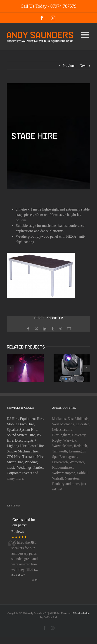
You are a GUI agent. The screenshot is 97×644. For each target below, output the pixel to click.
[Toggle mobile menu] (86, 35)
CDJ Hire (14, 457)
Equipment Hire (32, 419)
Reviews (18, 532)
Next (83, 66)
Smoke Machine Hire (22, 451)
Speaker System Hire (22, 430)
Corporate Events (19, 473)
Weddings (24, 467)
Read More (17, 575)
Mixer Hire (15, 462)
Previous (69, 66)
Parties (38, 467)
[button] (10, 368)
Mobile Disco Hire (20, 424)
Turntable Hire (33, 457)
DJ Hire (12, 419)
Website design (81, 613)
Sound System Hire (21, 435)
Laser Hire (36, 446)
